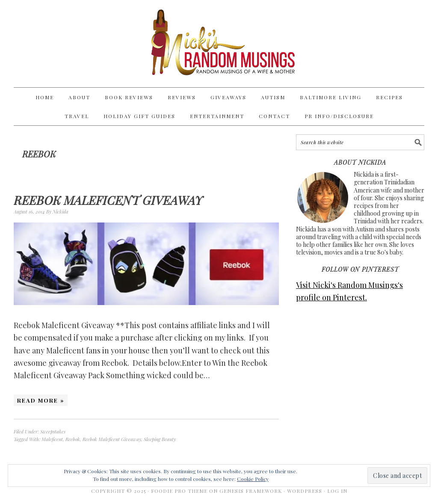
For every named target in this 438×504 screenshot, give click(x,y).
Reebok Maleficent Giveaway (108, 200)
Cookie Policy (253, 479)
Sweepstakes (53, 431)
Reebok (73, 439)
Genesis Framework (251, 491)
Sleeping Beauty (160, 439)
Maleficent (52, 439)
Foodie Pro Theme (179, 491)
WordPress (305, 491)
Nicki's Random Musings (219, 44)
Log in (337, 491)
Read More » (41, 400)
